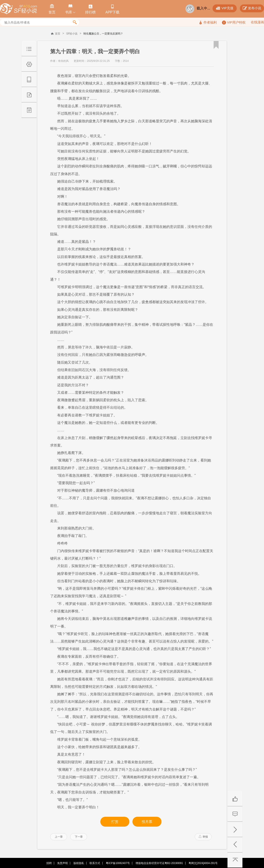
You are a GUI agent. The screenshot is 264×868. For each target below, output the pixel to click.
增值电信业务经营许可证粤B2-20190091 (159, 863)
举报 (203, 837)
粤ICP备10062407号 (118, 863)
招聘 (49, 863)
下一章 (79, 837)
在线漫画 (257, 22)
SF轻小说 (72, 34)
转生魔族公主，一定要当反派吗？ (103, 34)
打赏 (115, 822)
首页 (58, 34)
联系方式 (95, 863)
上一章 (59, 837)
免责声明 (62, 863)
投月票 (147, 822)
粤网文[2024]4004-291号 (203, 863)
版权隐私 (79, 863)
